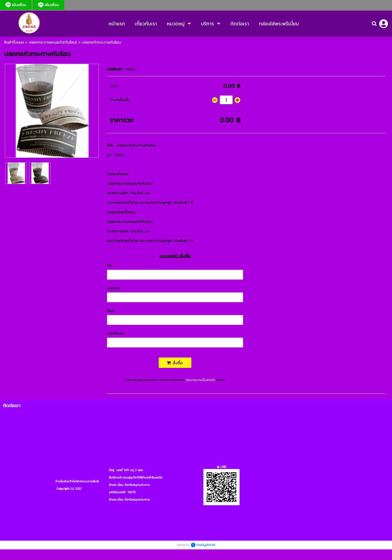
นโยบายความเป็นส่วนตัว (200, 380)
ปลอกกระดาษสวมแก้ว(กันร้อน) (53, 42)
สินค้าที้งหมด (14, 42)
